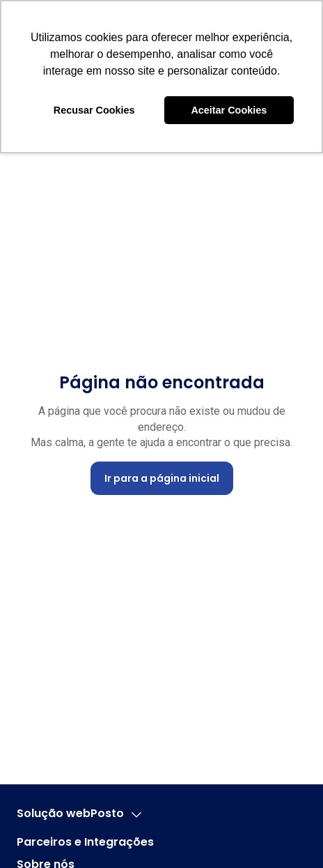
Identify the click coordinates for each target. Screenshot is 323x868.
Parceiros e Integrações (85, 842)
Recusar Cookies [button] (94, 110)
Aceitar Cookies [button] (229, 110)
